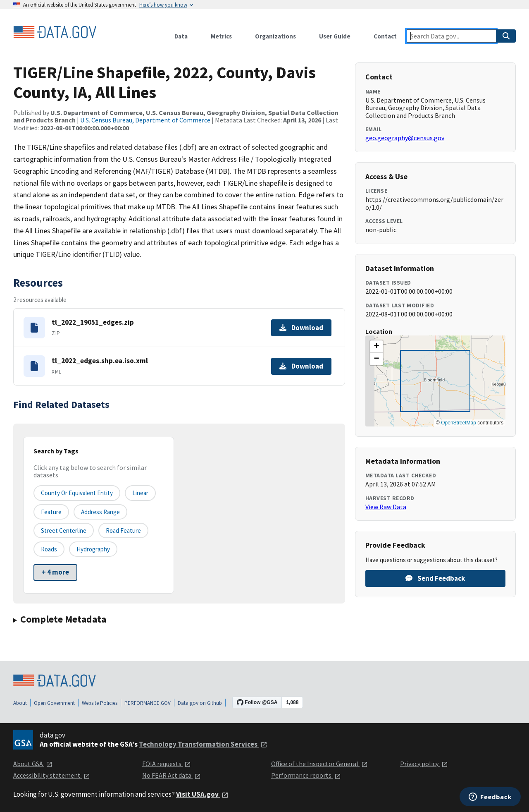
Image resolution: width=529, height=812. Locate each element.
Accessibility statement (52, 775)
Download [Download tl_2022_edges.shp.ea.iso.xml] (301, 366)
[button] (376, 347)
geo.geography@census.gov (405, 138)
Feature (51, 512)
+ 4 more (55, 572)
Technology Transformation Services (203, 744)
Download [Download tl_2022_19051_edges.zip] (301, 328)
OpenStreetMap (459, 423)
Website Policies (100, 703)
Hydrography (93, 549)
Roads (49, 549)
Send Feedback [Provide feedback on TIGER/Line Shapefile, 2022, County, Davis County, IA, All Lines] (435, 578)
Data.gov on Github (200, 703)
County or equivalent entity (77, 493)
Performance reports (306, 775)
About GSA (33, 764)
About (20, 703)
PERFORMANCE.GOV (148, 703)
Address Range (100, 512)
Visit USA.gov (202, 794)
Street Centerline (64, 531)
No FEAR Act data (172, 775)
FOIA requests (167, 764)
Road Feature (123, 531)
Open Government (54, 703)
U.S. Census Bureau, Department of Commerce (145, 120)
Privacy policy (424, 764)
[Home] (55, 32)
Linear (140, 493)
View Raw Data (386, 507)
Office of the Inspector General (319, 764)
